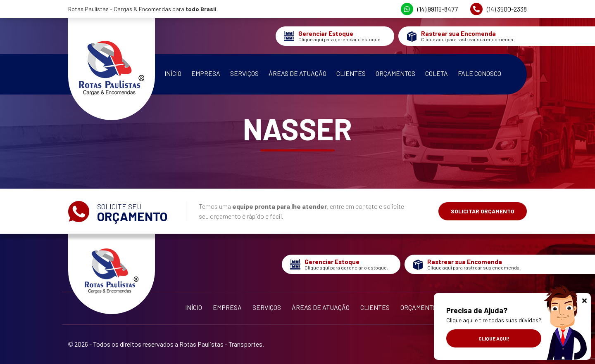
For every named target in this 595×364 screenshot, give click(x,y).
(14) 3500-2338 (499, 9)
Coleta (437, 73)
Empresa (206, 73)
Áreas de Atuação (297, 73)
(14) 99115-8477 (429, 9)
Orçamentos (395, 73)
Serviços (244, 73)
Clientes (351, 73)
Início (173, 73)
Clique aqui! (494, 338)
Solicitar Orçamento (483, 211)
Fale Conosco (480, 73)
